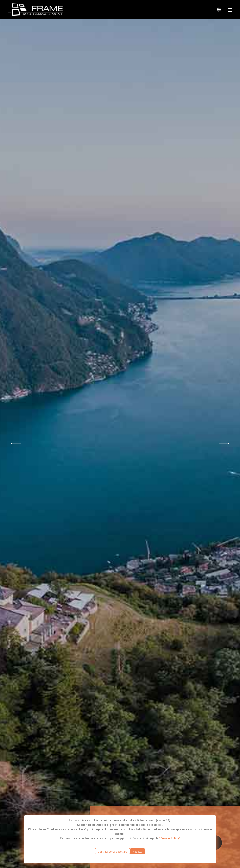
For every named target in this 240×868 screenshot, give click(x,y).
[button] (16, 444)
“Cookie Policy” (170, 838)
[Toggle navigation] (230, 10)
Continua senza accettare (113, 851)
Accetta (138, 851)
